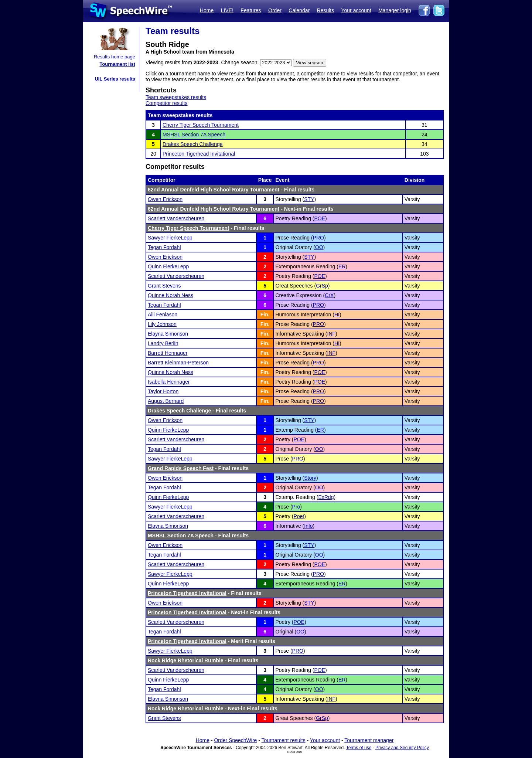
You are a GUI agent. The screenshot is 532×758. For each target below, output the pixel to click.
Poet (299, 516)
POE (320, 218)
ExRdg (326, 497)
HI (337, 315)
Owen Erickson (165, 199)
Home (207, 10)
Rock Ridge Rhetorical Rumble (186, 660)
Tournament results (284, 740)
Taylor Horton (163, 391)
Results (326, 10)
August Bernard (166, 401)
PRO (318, 238)
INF (332, 334)
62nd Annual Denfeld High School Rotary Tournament (214, 190)
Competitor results (167, 103)
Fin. (265, 315)
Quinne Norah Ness (170, 295)
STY (309, 199)
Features (251, 10)
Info (308, 526)
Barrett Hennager (168, 353)
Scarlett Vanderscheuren (176, 218)
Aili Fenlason (163, 315)
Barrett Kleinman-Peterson (178, 363)
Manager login (395, 10)
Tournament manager (369, 740)
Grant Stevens (164, 286)
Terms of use (359, 748)
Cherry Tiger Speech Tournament (201, 125)
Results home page (115, 57)
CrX (329, 295)
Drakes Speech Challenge (193, 144)
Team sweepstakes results (176, 97)
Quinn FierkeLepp (168, 266)
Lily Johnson (162, 324)
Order (275, 10)
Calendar (299, 10)
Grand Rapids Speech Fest (181, 468)
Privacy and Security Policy (402, 748)
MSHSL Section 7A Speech (194, 135)
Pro (296, 507)
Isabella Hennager (169, 382)
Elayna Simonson (168, 334)
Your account (356, 10)
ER (342, 266)
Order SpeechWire (235, 740)
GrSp (322, 286)
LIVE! (227, 10)
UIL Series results (115, 79)
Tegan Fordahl (164, 247)
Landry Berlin (163, 343)
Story (310, 478)
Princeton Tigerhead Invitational (199, 154)
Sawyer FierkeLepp (170, 238)
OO (319, 247)
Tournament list (117, 64)
